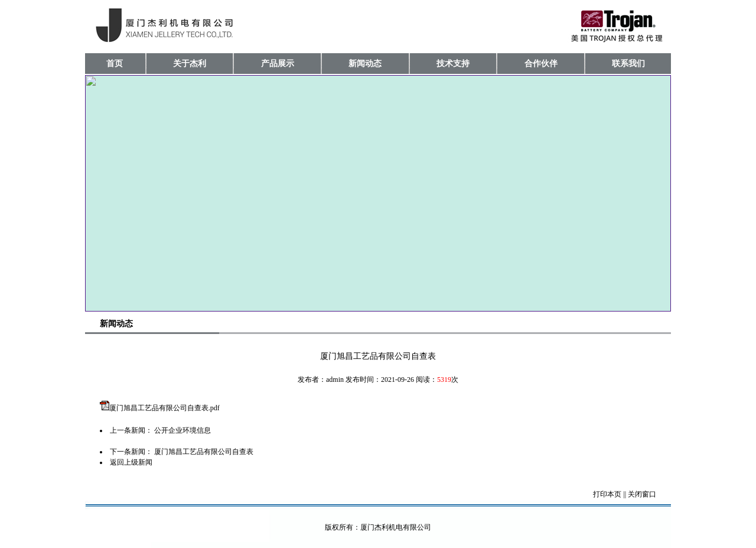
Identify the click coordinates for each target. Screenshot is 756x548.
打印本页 (607, 494)
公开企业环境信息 (183, 430)
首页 (115, 64)
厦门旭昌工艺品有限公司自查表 (204, 452)
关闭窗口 (642, 494)
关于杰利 (190, 64)
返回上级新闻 (131, 462)
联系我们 (628, 64)
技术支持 (453, 64)
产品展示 (278, 64)
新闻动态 (365, 64)
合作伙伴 (541, 64)
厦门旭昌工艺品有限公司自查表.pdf (164, 408)
